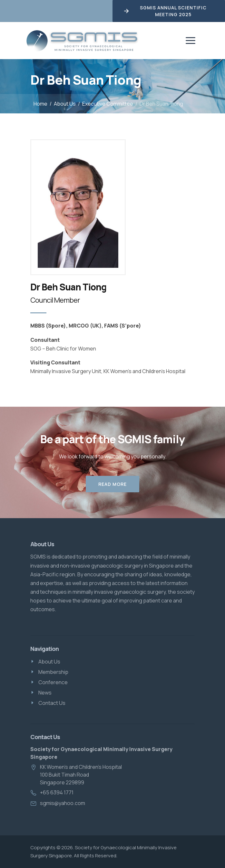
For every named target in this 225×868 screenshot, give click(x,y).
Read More (113, 484)
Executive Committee (108, 104)
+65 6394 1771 (57, 792)
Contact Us (52, 703)
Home (40, 104)
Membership (53, 672)
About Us (65, 104)
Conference (53, 682)
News (45, 693)
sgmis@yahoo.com (63, 803)
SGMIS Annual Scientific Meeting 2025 (165, 11)
